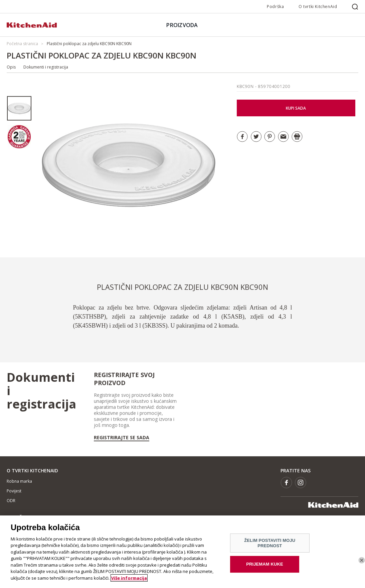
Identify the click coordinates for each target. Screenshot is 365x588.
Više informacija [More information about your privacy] (129, 580)
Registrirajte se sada (122, 438)
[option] (19, 108)
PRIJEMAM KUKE (265, 566)
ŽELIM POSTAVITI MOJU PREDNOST (270, 545)
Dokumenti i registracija (46, 67)
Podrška (275, 7)
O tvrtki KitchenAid (318, 7)
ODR (11, 501)
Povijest (14, 491)
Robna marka (19, 481)
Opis (11, 67)
